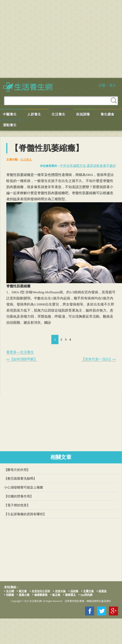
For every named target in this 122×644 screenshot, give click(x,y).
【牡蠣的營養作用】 (19, 496)
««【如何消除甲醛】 (22, 359)
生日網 (10, 591)
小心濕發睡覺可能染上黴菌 (24, 487)
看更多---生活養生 (20, 352)
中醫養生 (10, 114)
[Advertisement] (38, 39)
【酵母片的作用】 (17, 470)
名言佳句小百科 (41, 591)
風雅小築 (24, 595)
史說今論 (60, 591)
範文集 (23, 591)
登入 (113, 85)
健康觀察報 (41, 595)
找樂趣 (10, 595)
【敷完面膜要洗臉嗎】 (20, 478)
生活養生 (58, 114)
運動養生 (10, 125)
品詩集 (74, 591)
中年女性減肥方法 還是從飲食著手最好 (88, 166)
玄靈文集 (89, 591)
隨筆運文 (70, 595)
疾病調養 (83, 114)
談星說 (103, 591)
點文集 (56, 595)
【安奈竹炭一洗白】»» (99, 359)
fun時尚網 (86, 595)
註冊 (102, 85)
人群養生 (34, 114)
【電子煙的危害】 (17, 505)
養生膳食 (107, 114)
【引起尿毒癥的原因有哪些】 (25, 514)
